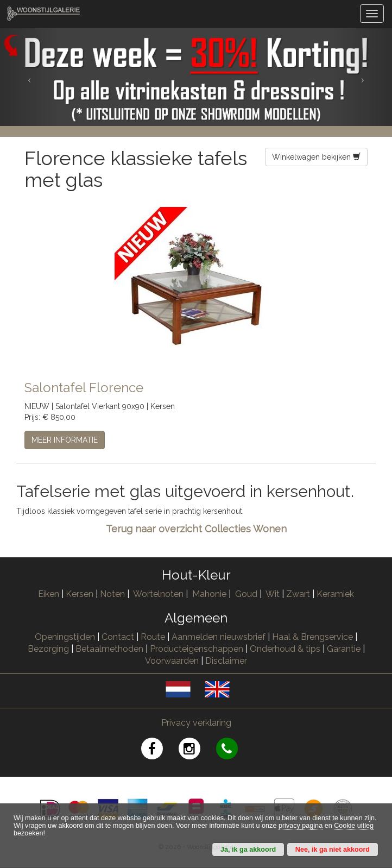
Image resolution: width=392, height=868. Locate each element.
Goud (246, 594)
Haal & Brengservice (312, 637)
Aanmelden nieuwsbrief (219, 637)
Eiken (49, 594)
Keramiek (335, 594)
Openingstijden (65, 637)
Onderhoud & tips (285, 649)
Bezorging (49, 649)
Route (153, 637)
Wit (273, 594)
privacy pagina (301, 826)
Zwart (298, 594)
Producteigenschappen (197, 649)
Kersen (80, 594)
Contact (118, 637)
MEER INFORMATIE (65, 440)
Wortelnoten (158, 594)
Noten (112, 594)
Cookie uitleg (354, 826)
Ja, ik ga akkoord (248, 850)
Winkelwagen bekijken (316, 157)
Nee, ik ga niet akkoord (333, 850)
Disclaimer (226, 661)
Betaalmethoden (109, 649)
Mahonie (209, 594)
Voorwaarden (172, 661)
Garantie (344, 649)
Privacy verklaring (196, 723)
